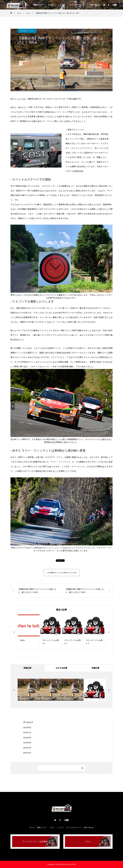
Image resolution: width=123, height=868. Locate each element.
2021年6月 (27, 738)
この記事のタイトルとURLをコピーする (61, 573)
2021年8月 (27, 727)
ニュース (61, 5)
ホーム (32, 827)
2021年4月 (27, 748)
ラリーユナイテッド (77, 5)
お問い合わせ (95, 5)
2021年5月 (27, 743)
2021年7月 (27, 733)
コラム (51, 5)
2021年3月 (27, 753)
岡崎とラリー (38, 5)
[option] (29, 632)
